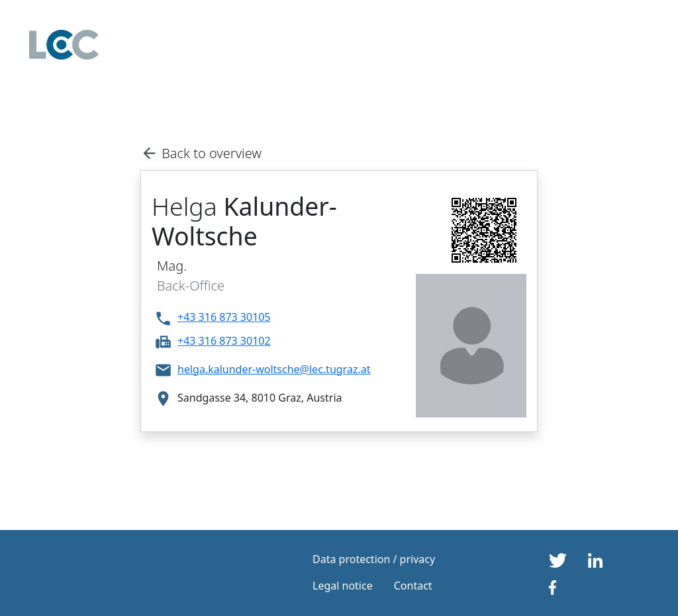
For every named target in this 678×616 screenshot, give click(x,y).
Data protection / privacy (374, 559)
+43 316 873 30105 (224, 317)
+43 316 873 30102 (224, 341)
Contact (413, 586)
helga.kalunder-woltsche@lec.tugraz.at (274, 369)
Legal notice (343, 586)
